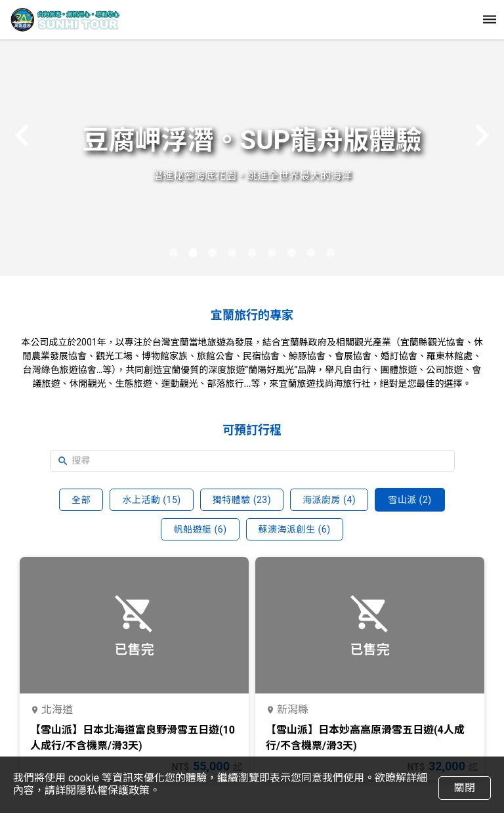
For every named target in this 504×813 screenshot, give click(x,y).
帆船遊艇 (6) (200, 529)
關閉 (464, 788)
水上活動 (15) (151, 500)
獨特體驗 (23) (242, 500)
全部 (81, 500)
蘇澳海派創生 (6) (295, 529)
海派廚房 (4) (329, 500)
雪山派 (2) (410, 500)
